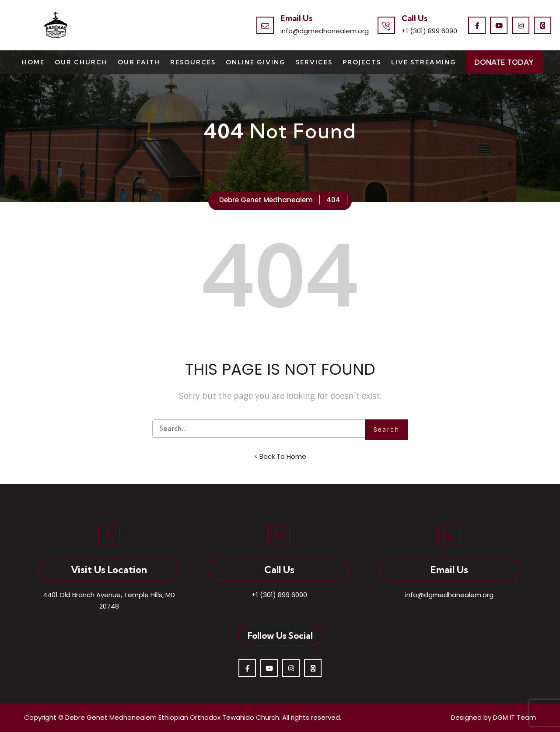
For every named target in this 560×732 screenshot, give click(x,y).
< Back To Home (280, 456)
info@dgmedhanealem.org (325, 31)
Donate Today (504, 62)
